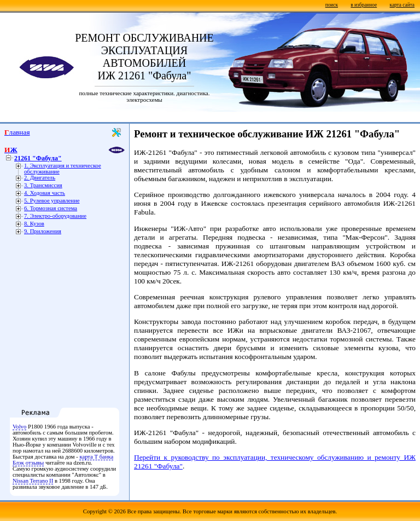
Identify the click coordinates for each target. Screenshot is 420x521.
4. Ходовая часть (45, 193)
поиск (332, 5)
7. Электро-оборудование (55, 216)
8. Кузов (34, 224)
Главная (17, 132)
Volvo (19, 427)
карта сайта (402, 5)
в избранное (364, 5)
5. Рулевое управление (52, 201)
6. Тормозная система (51, 208)
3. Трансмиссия (43, 185)
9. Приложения (43, 231)
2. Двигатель (40, 178)
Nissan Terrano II (33, 481)
